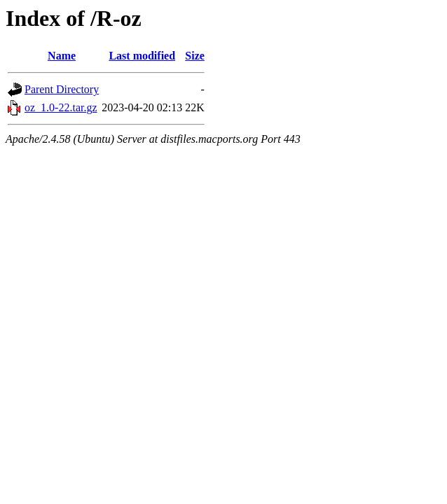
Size (195, 56)
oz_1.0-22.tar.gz (61, 107)
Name (62, 56)
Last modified (142, 56)
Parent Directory (62, 89)
